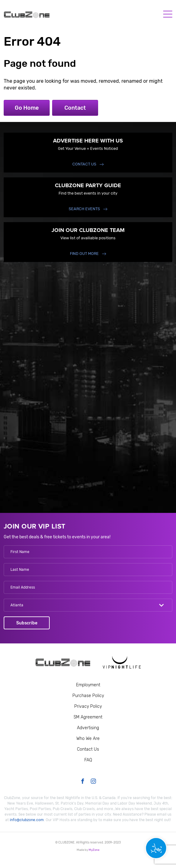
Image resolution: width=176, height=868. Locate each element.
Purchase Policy (88, 696)
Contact (75, 108)
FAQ (88, 760)
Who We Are (88, 739)
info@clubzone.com (27, 820)
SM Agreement (88, 717)
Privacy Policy (88, 706)
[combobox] (88, 605)
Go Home (27, 108)
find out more (84, 254)
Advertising (88, 728)
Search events (84, 209)
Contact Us (84, 164)
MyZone (94, 850)
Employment (88, 685)
